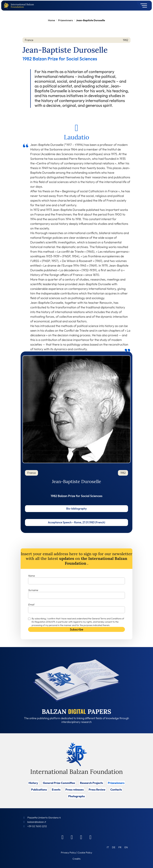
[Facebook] (63, 837)
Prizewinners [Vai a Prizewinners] (116, 783)
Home (51, 20)
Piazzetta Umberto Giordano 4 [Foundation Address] (44, 818)
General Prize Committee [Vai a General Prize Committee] (59, 783)
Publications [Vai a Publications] (39, 790)
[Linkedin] (72, 837)
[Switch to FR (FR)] (120, 847)
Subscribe (76, 629)
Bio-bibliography (76, 509)
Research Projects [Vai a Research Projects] (91, 783)
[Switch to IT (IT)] (108, 847)
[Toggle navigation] (143, 6)
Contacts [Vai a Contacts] (116, 790)
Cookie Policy (85, 853)
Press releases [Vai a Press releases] (75, 790)
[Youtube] (90, 837)
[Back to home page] (7, 6)
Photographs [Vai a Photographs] (76, 796)
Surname (33, 590)
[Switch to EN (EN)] (126, 847)
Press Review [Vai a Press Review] (97, 790)
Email (31, 604)
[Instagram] (81, 837)
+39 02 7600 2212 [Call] (37, 826)
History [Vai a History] (33, 783)
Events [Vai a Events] (56, 790)
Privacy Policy (68, 853)
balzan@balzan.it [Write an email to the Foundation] (37, 822)
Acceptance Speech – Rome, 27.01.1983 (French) (76, 522)
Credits (77, 859)
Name (31, 576)
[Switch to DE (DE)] (114, 847)
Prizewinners (66, 20)
